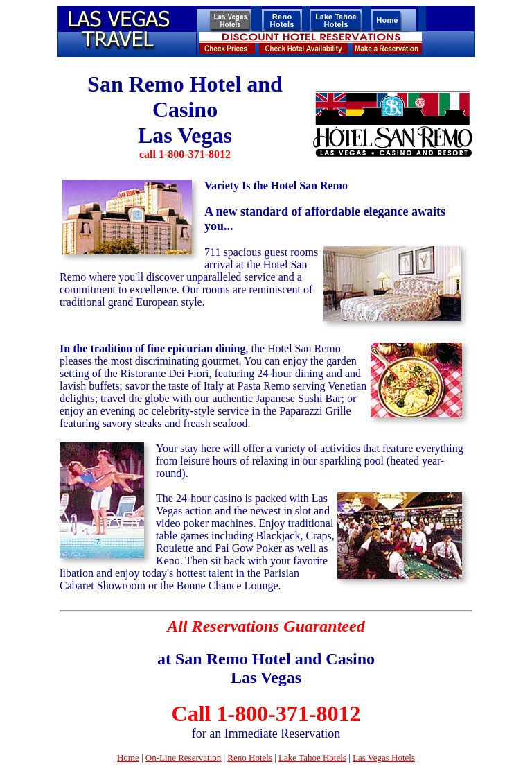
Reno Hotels (250, 757)
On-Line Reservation (183, 757)
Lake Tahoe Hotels (312, 757)
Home (128, 757)
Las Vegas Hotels (384, 757)
